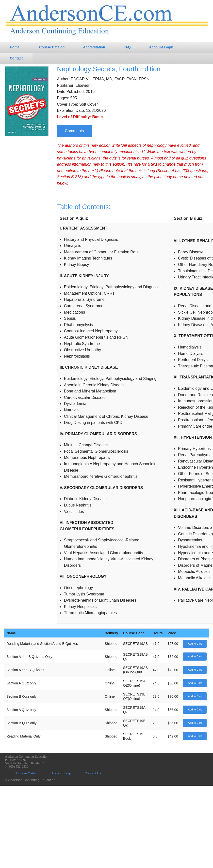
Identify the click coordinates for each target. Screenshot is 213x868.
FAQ (127, 47)
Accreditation (94, 47)
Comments (74, 131)
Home (15, 47)
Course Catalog (52, 47)
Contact (16, 58)
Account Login (161, 47)
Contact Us (93, 773)
